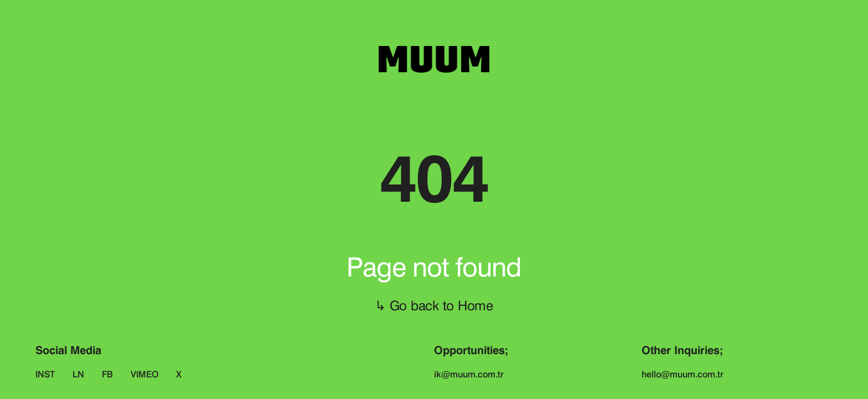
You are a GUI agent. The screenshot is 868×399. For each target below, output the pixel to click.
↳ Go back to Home (434, 306)
